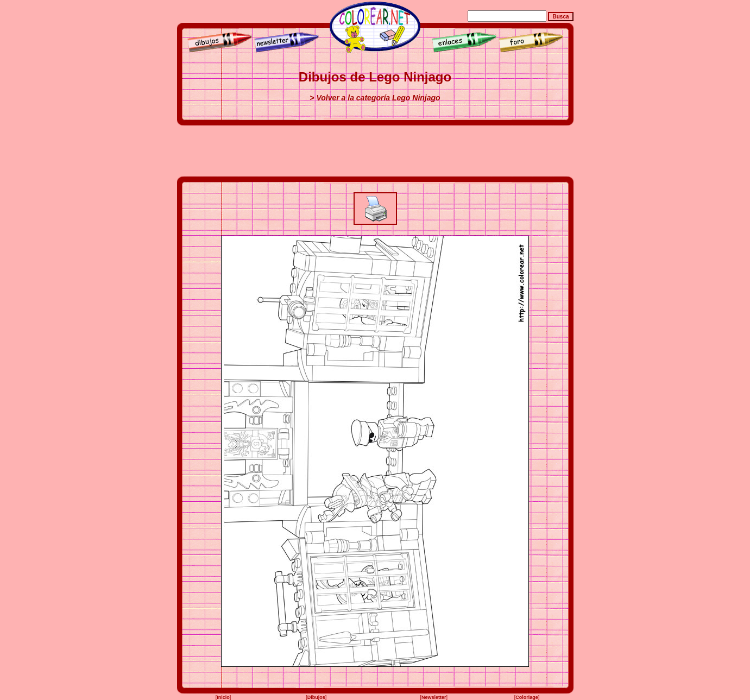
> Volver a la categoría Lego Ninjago (375, 98)
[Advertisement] (375, 151)
